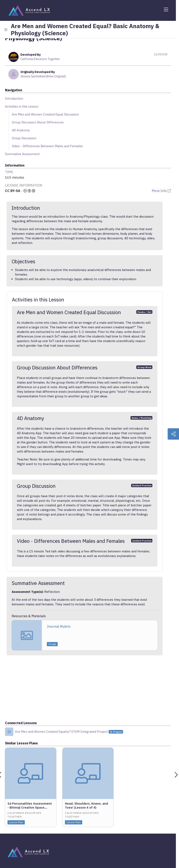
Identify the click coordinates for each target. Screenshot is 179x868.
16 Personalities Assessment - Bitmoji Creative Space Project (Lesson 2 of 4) (30, 807)
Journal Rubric (59, 626)
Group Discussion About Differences (38, 122)
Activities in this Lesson (22, 106)
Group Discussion (24, 138)
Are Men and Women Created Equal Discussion (45, 114)
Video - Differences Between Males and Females (47, 146)
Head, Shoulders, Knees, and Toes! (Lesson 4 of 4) (86, 805)
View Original (56, 76)
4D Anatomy (21, 130)
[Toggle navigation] (166, 10)
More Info (161, 191)
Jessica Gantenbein (33, 76)
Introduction (14, 98)
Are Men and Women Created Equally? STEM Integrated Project (62, 732)
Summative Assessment (22, 154)
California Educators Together (40, 59)
